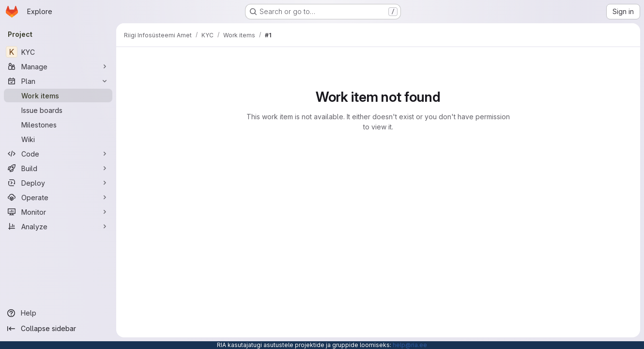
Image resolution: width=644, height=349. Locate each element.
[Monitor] (58, 212)
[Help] (58, 313)
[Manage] (58, 66)
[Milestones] (58, 125)
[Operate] (58, 197)
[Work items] (58, 95)
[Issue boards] (58, 110)
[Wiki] (58, 139)
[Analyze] (58, 226)
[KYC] (58, 52)
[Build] (58, 168)
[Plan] (58, 81)
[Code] (58, 154)
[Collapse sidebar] (58, 329)
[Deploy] (58, 183)
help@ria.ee (410, 345)
